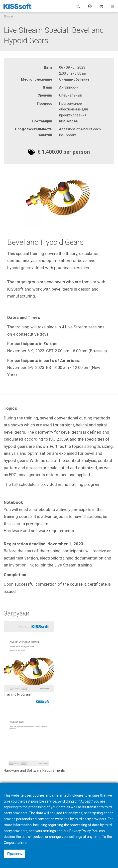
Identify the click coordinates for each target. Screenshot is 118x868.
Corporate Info (15, 843)
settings (76, 837)
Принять (14, 854)
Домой (8, 16)
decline (9, 837)
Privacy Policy (80, 831)
